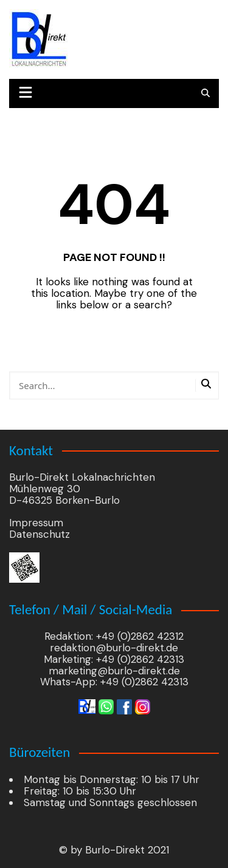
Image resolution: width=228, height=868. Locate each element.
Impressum (36, 523)
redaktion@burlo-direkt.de (114, 648)
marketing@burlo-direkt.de (114, 671)
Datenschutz (40, 534)
